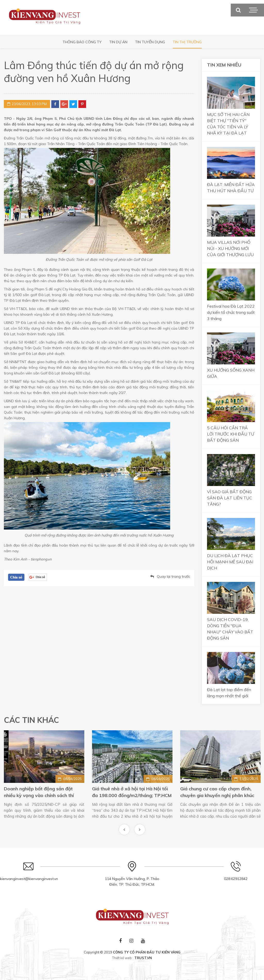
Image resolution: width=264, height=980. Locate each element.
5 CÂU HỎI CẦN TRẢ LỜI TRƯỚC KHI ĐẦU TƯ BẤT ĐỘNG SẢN (231, 434)
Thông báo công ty (82, 42)
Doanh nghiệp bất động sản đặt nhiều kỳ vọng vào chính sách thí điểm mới (127, 792)
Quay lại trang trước (174, 576)
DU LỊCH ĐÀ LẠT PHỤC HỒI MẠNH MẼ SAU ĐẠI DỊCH (230, 562)
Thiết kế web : (123, 958)
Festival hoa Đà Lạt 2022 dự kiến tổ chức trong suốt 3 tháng (231, 312)
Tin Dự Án (118, 42)
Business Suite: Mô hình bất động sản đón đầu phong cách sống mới (44, 792)
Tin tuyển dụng (150, 42)
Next (140, 830)
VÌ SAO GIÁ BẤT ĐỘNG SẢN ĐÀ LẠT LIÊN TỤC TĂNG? (230, 498)
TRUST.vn (143, 958)
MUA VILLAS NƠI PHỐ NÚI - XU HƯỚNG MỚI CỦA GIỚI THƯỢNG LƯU (230, 248)
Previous (124, 830)
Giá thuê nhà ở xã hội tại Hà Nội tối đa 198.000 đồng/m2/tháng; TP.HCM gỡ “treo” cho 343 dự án (220, 792)
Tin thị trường (187, 42)
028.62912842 (236, 879)
